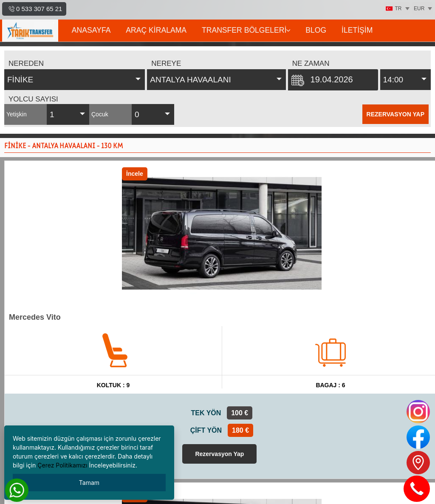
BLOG (316, 30)
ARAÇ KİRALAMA (156, 30)
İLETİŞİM (357, 30)
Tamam (89, 483)
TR (394, 8)
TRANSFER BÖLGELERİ (246, 30)
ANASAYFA (91, 30)
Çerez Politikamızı (62, 465)
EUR (419, 8)
